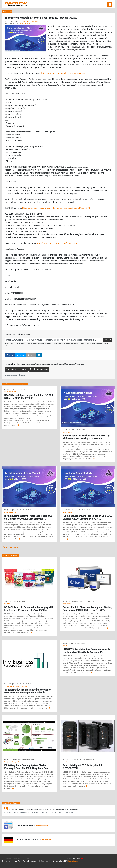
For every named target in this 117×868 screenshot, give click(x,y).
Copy (108, 340)
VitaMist (66, 646)
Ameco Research (24, 24)
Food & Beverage (19, 601)
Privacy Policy (17, 861)
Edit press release (39, 369)
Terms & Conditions (30, 861)
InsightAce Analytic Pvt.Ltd (14, 762)
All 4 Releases (10, 548)
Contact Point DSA (45, 861)
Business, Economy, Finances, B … (84, 601)
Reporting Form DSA (60, 861)
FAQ (3, 861)
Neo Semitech (68, 762)
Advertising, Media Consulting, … (24, 759)
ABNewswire (67, 604)
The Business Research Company (16, 686)
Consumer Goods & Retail (32, 21)
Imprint (8, 861)
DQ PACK (7, 604)
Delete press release (16, 369)
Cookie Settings (74, 861)
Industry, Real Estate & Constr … (24, 510)
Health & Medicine (19, 389)
